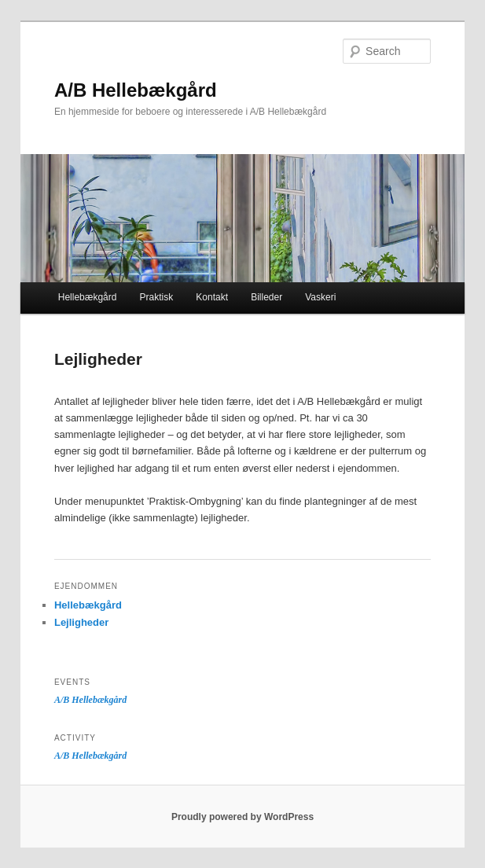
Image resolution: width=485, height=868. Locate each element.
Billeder (266, 297)
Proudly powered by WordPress (242, 817)
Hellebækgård (88, 297)
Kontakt (212, 297)
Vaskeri (320, 297)
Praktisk (157, 297)
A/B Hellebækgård (136, 90)
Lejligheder (81, 622)
